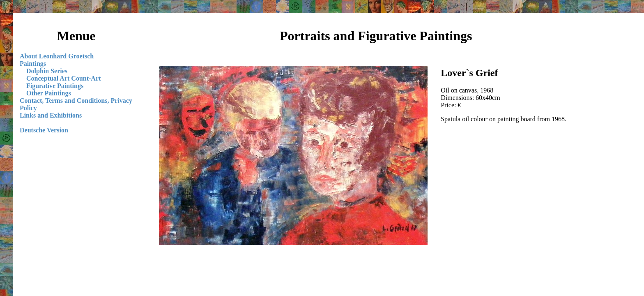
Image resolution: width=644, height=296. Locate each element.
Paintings (33, 64)
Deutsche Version (44, 130)
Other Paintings (49, 93)
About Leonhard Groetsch (57, 56)
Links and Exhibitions (51, 115)
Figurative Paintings (55, 86)
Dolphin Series (47, 71)
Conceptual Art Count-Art (63, 78)
